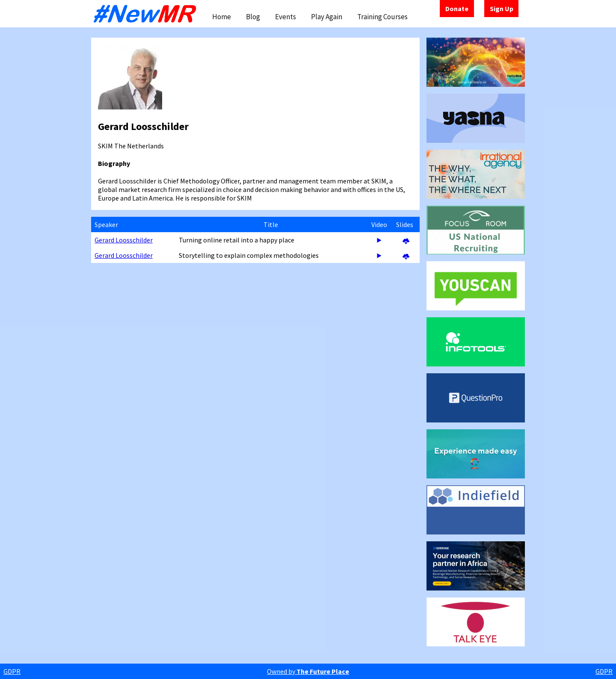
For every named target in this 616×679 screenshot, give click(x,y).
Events (286, 17)
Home (222, 17)
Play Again (327, 17)
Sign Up (502, 9)
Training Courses (382, 17)
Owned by (308, 671)
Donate (457, 9)
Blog (253, 17)
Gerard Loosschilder (124, 240)
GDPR (12, 671)
